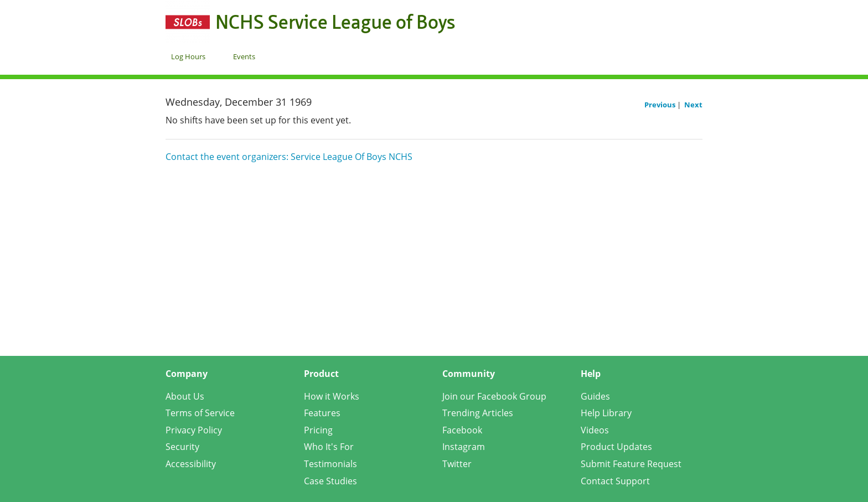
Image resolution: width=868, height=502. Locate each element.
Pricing (318, 430)
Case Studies (330, 481)
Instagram (464, 447)
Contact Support (615, 481)
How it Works (332, 396)
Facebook (462, 430)
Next (693, 105)
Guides (595, 396)
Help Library (606, 413)
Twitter (457, 464)
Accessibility (191, 464)
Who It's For (329, 447)
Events (244, 56)
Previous (661, 105)
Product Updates (616, 447)
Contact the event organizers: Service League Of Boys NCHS (289, 157)
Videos (595, 430)
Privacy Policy (194, 430)
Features (322, 413)
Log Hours (188, 56)
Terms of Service (200, 413)
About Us (185, 396)
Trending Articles (478, 413)
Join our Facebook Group (494, 396)
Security (182, 447)
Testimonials (330, 464)
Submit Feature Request (631, 464)
